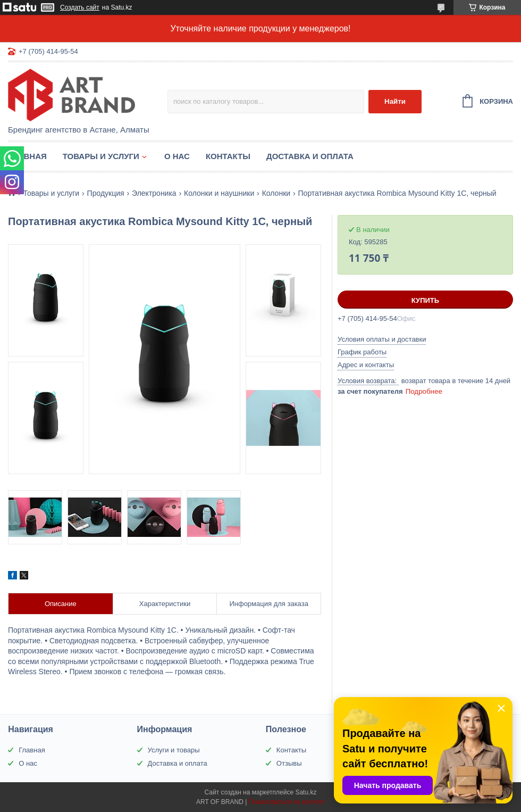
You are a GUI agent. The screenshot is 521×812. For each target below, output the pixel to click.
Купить (425, 300)
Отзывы (289, 763)
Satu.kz (306, 792)
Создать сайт (80, 7)
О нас (177, 156)
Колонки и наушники (219, 193)
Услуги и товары (174, 750)
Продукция (106, 193)
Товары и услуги (101, 156)
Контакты (228, 156)
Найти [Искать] (395, 101)
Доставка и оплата (310, 156)
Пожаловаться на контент (287, 802)
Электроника (154, 193)
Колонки (276, 193)
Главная (27, 156)
